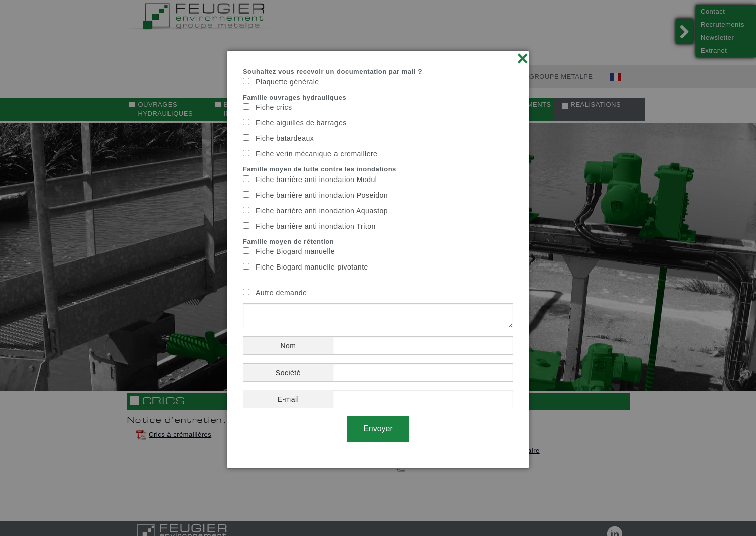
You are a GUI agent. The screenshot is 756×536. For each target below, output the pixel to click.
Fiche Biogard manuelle (295, 251)
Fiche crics (274, 107)
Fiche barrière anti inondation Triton (316, 226)
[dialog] (378, 259)
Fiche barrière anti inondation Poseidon (322, 195)
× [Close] (523, 58)
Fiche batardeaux (285, 138)
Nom (288, 346)
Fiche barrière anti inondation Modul (316, 180)
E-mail (288, 399)
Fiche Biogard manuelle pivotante (312, 267)
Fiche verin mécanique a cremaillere (316, 154)
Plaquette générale (287, 82)
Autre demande (281, 293)
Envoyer (378, 429)
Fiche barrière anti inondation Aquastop (322, 211)
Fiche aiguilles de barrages (301, 123)
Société (288, 373)
